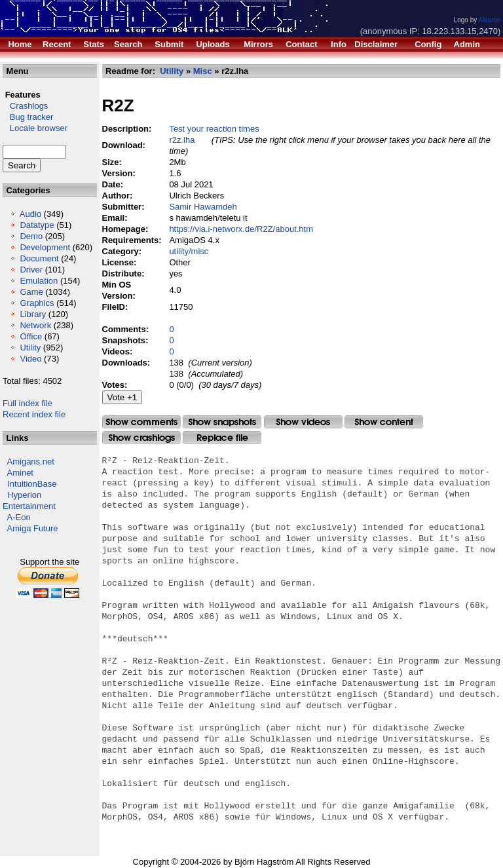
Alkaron (489, 20)
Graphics (37, 303)
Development (45, 247)
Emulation (39, 281)
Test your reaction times (214, 129)
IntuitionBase (32, 484)
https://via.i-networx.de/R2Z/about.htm (241, 229)
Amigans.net (31, 462)
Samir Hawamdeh (203, 207)
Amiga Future (33, 528)
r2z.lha (182, 140)
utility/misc (189, 251)
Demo (31, 236)
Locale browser (35, 128)
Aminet (20, 473)
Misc (203, 71)
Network (35, 325)
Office (31, 336)
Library (33, 314)
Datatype (37, 225)
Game (31, 292)
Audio (30, 214)
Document (39, 258)
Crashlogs (25, 106)
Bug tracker (28, 117)
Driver (31, 270)
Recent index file (34, 414)
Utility (30, 348)
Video (30, 359)
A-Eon (19, 517)
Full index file (28, 403)
